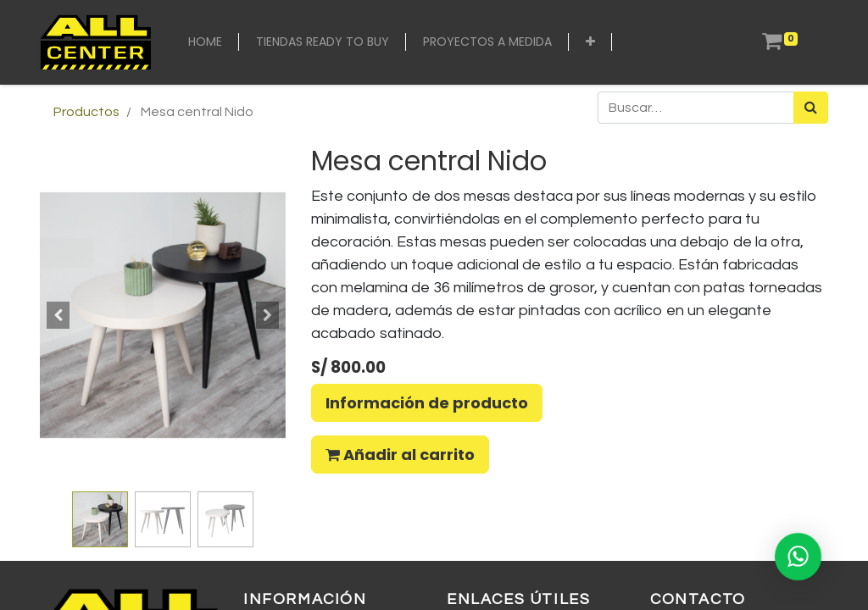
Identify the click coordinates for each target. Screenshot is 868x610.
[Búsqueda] (811, 108)
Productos (86, 112)
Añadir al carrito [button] (400, 455)
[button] (590, 42)
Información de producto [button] (427, 403)
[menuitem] (205, 42)
